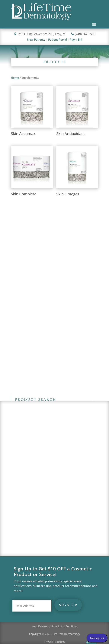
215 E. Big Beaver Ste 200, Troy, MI (40, 34)
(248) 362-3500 (83, 34)
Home (15, 78)
